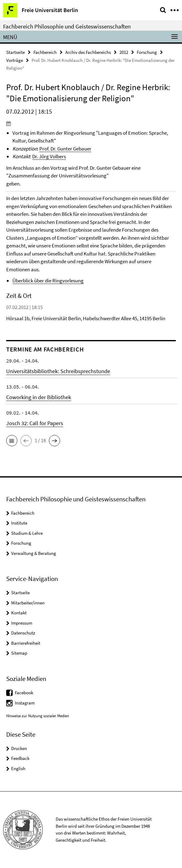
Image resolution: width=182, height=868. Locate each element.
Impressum (22, 623)
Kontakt (19, 613)
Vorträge (15, 60)
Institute (19, 523)
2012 (124, 52)
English (18, 768)
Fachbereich (45, 52)
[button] (12, 441)
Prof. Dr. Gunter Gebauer (65, 149)
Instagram (25, 703)
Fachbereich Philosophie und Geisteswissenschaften (67, 26)
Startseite (15, 52)
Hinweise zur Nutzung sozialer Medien (38, 716)
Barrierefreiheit (26, 643)
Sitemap (19, 653)
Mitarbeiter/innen (28, 603)
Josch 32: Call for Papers (35, 423)
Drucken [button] (19, 748)
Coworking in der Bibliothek (39, 397)
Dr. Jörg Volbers (49, 156)
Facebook (24, 693)
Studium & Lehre (27, 533)
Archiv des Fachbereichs (88, 52)
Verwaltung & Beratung (34, 553)
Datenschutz (23, 633)
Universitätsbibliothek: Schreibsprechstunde (58, 371)
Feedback (20, 758)
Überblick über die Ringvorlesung (48, 281)
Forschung (147, 52)
